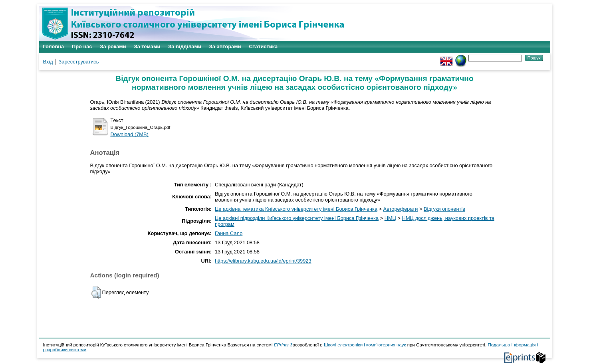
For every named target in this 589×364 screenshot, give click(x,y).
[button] (96, 293)
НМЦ (390, 218)
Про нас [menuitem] (82, 46)
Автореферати (401, 209)
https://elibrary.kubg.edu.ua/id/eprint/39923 (263, 261)
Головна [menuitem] (54, 46)
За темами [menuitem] (147, 46)
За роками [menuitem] (113, 46)
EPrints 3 (283, 345)
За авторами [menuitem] (225, 46)
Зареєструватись (79, 62)
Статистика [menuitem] (264, 46)
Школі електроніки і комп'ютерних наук (365, 345)
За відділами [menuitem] (185, 46)
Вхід (48, 62)
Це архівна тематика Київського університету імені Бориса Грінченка (296, 209)
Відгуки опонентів (444, 209)
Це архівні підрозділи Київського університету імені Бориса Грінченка (297, 218)
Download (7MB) (130, 134)
